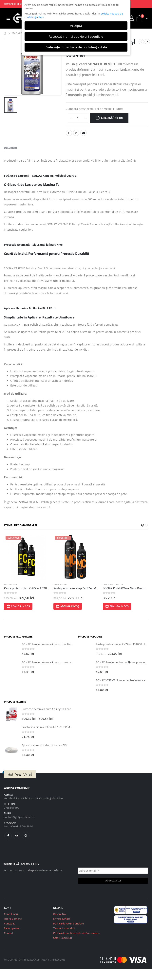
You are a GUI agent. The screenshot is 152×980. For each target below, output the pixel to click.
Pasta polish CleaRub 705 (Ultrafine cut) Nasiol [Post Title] (35, 588)
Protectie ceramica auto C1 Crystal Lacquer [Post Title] (48, 709)
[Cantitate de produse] (78, 118)
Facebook (69, 133)
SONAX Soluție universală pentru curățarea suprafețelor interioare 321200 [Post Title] (67, 644)
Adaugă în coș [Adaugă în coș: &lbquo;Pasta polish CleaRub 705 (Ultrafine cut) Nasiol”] (18, 606)
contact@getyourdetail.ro (19, 817)
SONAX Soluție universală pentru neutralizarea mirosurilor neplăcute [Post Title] (64, 662)
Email (84, 133)
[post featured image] (27, 557)
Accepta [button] (76, 26)
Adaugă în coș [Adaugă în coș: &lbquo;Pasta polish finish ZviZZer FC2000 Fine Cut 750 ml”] (68, 606)
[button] (143, 525)
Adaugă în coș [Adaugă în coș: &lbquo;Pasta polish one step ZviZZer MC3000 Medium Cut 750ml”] (117, 606)
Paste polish (11, 584)
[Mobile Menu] (8, 18)
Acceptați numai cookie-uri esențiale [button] (76, 36)
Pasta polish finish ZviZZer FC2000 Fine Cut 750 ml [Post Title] (88, 588)
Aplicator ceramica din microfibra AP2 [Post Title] (45, 745)
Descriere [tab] (11, 148)
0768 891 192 (11, 808)
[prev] (141, 42)
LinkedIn (76, 133)
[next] (147, 42)
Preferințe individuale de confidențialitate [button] (76, 47)
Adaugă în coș (112, 118)
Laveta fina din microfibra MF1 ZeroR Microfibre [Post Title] (51, 727)
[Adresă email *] (113, 871)
